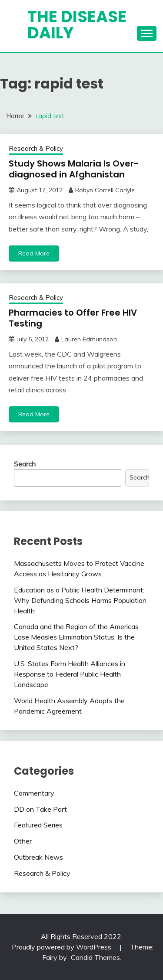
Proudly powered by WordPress (62, 947)
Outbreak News (38, 857)
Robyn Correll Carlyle (105, 190)
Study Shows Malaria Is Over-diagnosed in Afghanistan (74, 169)
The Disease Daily (77, 25)
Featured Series (38, 825)
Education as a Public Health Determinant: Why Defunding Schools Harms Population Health (80, 600)
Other (23, 841)
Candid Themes (95, 957)
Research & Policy (36, 148)
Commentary (34, 793)
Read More (34, 253)
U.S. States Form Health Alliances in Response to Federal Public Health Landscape (70, 674)
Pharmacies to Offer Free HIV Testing (73, 318)
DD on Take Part (40, 809)
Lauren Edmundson (89, 339)
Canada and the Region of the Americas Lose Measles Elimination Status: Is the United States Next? (76, 637)
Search (25, 464)
